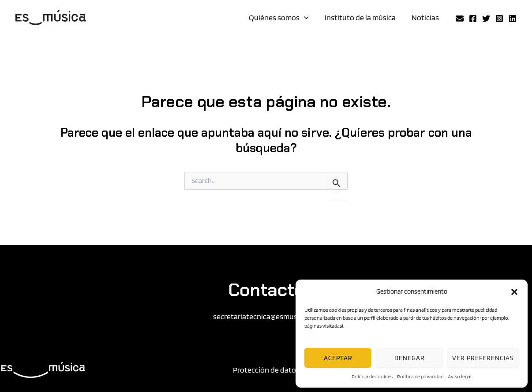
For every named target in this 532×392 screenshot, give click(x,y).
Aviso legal (460, 376)
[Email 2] (460, 19)
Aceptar (338, 358)
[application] (304, 18)
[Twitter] (486, 19)
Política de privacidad (420, 376)
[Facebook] (473, 19)
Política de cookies (372, 376)
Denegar (410, 358)
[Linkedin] (513, 19)
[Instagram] (499, 19)
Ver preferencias (483, 358)
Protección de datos (266, 370)
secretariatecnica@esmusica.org (266, 316)
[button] (514, 292)
